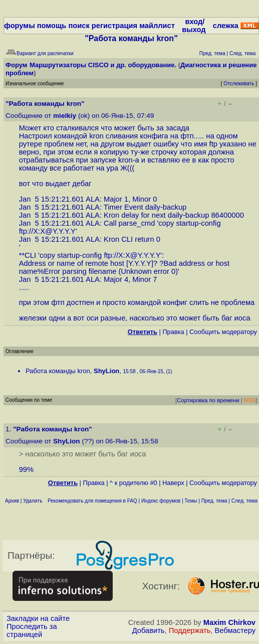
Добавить (149, 630)
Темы (191, 501)
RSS (250, 400)
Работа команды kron (58, 371)
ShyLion (106, 371)
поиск (79, 26)
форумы (20, 26)
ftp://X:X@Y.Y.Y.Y (47, 231)
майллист (157, 26)
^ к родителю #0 (134, 483)
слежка (226, 26)
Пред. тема (214, 501)
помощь (52, 26)
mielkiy (65, 116)
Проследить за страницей (32, 630)
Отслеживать (239, 84)
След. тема (244, 501)
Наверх (173, 483)
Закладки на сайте (38, 618)
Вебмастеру (235, 630)
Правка (173, 332)
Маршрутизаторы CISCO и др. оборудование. (103, 65)
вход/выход (194, 26)
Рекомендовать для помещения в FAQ (92, 501)
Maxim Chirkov (229, 622)
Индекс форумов (161, 501)
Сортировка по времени (208, 400)
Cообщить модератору (223, 332)
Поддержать (190, 630)
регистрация (114, 26)
